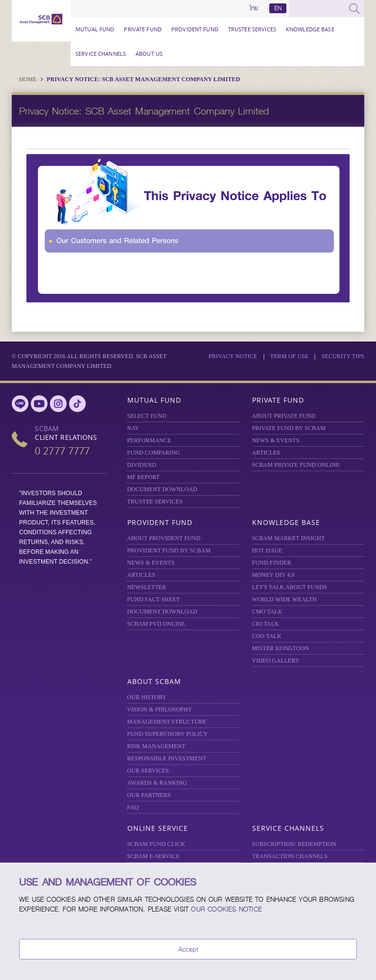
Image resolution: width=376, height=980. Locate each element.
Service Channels (101, 54)
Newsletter (147, 587)
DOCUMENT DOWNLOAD (163, 489)
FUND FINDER (272, 563)
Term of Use (290, 356)
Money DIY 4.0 (273, 575)
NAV (133, 428)
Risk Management (156, 746)
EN (278, 8)
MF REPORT (144, 477)
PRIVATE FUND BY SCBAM (289, 428)
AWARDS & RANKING (157, 783)
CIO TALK (266, 624)
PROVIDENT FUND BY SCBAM (169, 550)
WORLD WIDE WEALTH (285, 599)
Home (29, 79)
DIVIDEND (142, 465)
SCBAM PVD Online (156, 624)
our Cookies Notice (226, 909)
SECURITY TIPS (343, 356)
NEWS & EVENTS (276, 440)
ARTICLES (266, 453)
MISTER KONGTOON (281, 648)
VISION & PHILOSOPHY (160, 709)
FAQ (133, 807)
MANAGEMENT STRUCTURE (167, 722)
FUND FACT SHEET (154, 599)
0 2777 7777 (62, 451)
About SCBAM (154, 681)
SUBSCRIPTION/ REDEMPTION (294, 844)
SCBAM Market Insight (289, 538)
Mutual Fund (95, 29)
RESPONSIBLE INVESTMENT (167, 758)
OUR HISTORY (147, 697)
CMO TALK (267, 612)
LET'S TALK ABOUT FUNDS (290, 587)
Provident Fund (195, 29)
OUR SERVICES (148, 771)
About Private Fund (284, 416)
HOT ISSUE (267, 550)
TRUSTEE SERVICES (252, 29)
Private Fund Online (296, 465)
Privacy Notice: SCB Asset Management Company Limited (143, 79)
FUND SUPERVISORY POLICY (168, 734)
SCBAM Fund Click (156, 844)
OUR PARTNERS (149, 795)
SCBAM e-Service (153, 856)
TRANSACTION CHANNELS (290, 856)
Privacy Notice (233, 356)
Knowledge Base (310, 29)
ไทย (254, 8)
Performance (149, 440)
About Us (149, 54)
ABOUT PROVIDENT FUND (164, 538)
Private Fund (143, 29)
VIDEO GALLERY (276, 661)
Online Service (158, 828)
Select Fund (147, 416)
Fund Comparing (154, 453)
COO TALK (267, 636)
